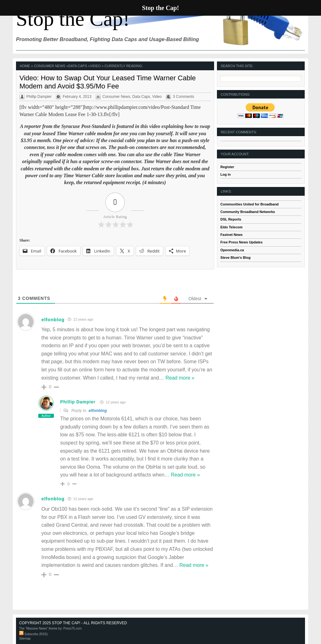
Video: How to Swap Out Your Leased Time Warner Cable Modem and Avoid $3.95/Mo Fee (108, 82)
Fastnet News (232, 235)
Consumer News (50, 66)
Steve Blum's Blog (235, 258)
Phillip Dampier (78, 402)
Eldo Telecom (232, 227)
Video (95, 66)
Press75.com (72, 628)
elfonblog (53, 319)
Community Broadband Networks (248, 212)
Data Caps (78, 66)
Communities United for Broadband (250, 204)
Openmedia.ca (232, 250)
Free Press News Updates (242, 242)
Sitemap (25, 639)
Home (25, 66)
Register (227, 167)
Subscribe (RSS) (33, 634)
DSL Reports (231, 219)
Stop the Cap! (73, 19)
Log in (226, 174)
